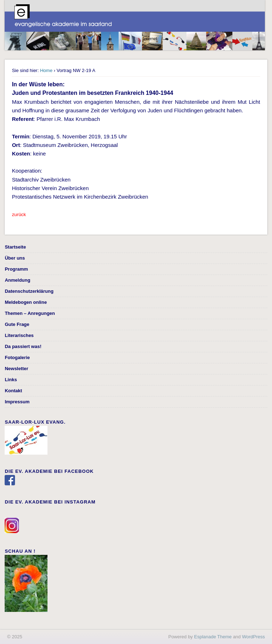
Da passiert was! (23, 346)
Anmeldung (17, 280)
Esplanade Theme (213, 637)
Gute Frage (17, 324)
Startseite (15, 247)
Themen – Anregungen (30, 313)
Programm (16, 269)
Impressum (17, 402)
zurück (19, 214)
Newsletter (16, 369)
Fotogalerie (17, 357)
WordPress (253, 637)
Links (11, 380)
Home (46, 70)
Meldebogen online (26, 302)
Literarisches (19, 335)
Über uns (15, 258)
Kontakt (13, 391)
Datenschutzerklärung (29, 291)
